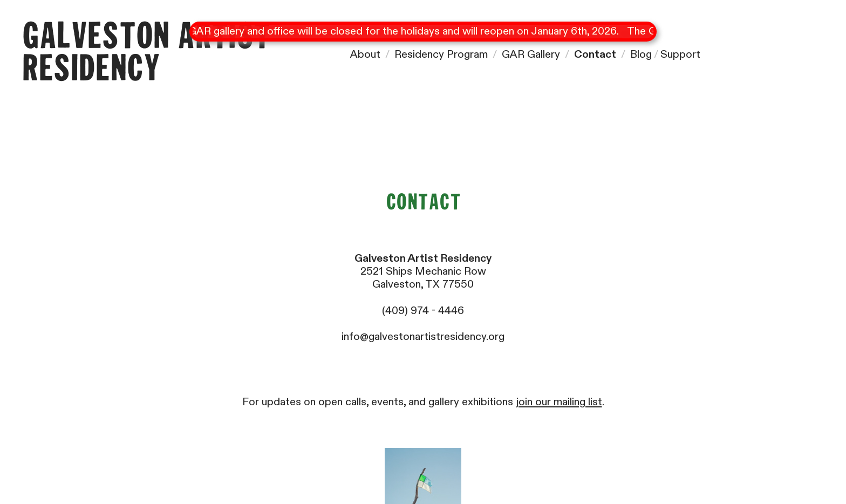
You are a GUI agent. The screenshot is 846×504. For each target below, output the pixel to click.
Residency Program (441, 54)
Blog (641, 54)
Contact (595, 54)
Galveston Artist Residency (146, 54)
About (365, 54)
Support (680, 54)
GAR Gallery (531, 54)
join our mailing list (559, 402)
